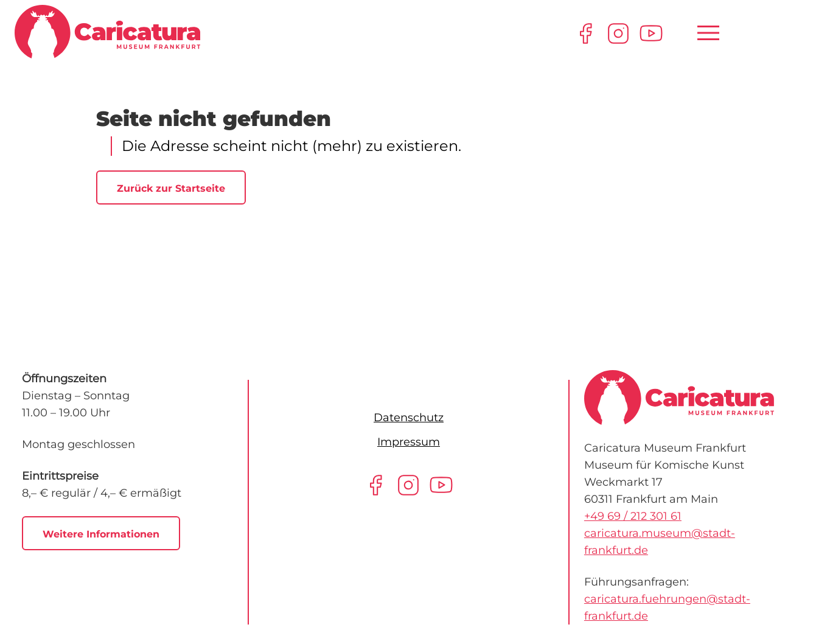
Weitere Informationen (101, 534)
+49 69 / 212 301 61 (633, 516)
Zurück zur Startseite (171, 188)
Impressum (409, 442)
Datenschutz (409, 418)
